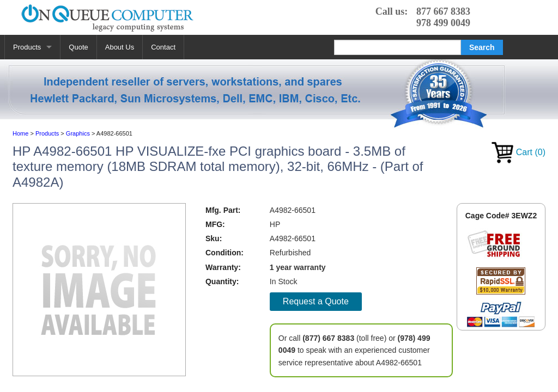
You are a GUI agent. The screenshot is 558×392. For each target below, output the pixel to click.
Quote (78, 47)
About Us (120, 47)
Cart (518, 152)
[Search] (398, 47)
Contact (163, 47)
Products (27, 47)
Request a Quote (316, 301)
